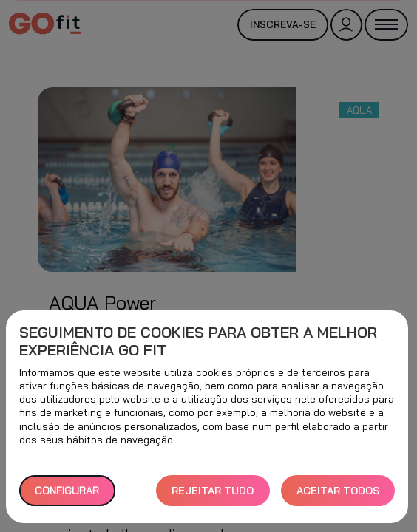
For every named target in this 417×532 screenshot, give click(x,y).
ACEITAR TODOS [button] (338, 491)
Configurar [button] (67, 491)
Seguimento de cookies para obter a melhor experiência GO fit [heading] (198, 341)
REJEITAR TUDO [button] (213, 491)
